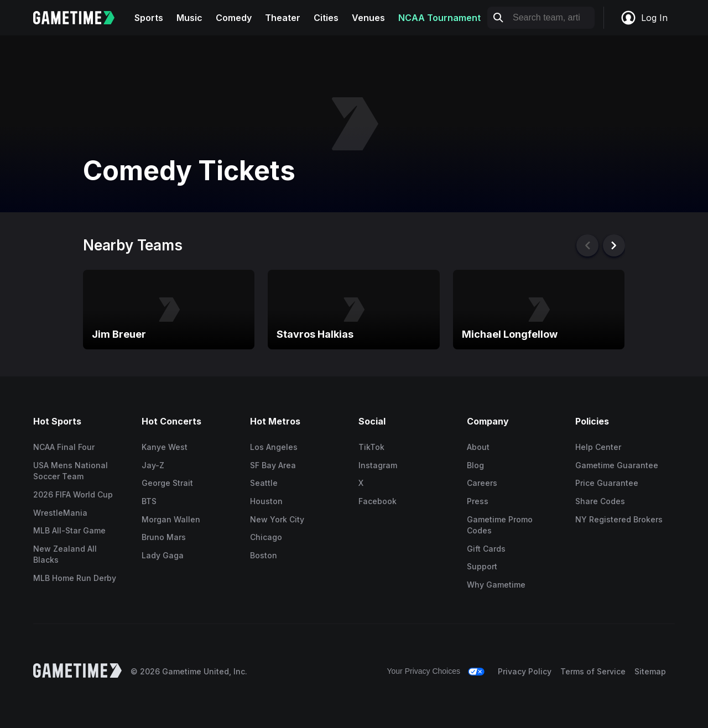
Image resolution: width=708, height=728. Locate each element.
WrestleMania (60, 513)
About (478, 447)
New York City (277, 519)
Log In (644, 18)
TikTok (371, 447)
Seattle (264, 483)
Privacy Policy (525, 671)
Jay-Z (153, 465)
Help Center (598, 447)
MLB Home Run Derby (75, 578)
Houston (266, 501)
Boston (264, 555)
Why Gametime (496, 585)
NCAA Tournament (439, 18)
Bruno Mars (164, 537)
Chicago (266, 537)
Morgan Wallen (171, 519)
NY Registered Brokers (619, 519)
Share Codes (600, 501)
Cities (326, 18)
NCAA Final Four (64, 447)
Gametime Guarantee (617, 465)
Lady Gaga (163, 555)
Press (478, 501)
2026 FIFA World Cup (73, 494)
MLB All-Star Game (69, 530)
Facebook (378, 501)
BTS (149, 501)
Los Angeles (274, 447)
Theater (283, 18)
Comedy (234, 18)
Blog (475, 465)
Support (482, 566)
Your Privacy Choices (423, 671)
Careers (482, 483)
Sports (149, 18)
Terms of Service (593, 671)
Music (189, 18)
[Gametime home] (80, 18)
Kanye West (165, 447)
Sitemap (650, 671)
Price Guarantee (607, 483)
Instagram (378, 465)
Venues (368, 18)
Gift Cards (486, 549)
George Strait (167, 483)
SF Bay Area (273, 465)
